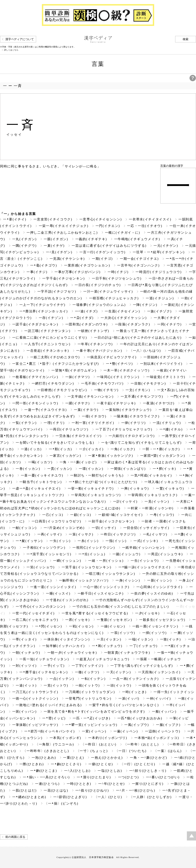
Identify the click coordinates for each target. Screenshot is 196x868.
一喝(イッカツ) (40, 462)
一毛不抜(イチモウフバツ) (102, 383)
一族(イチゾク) (159, 311)
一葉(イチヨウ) (86, 410)
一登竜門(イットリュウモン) (88, 698)
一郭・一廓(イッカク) (161, 449)
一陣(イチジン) (145, 305)
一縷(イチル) (171, 429)
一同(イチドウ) (169, 324)
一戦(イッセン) (81, 626)
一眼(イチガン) (56, 239)
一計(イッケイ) (125, 501)
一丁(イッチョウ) (143, 646)
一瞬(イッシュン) (67, 561)
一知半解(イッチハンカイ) (63, 646)
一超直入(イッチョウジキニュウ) (103, 659)
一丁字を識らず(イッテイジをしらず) (142, 666)
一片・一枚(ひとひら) (136, 790)
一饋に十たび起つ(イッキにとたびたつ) (103, 482)
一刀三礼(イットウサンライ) (35, 692)
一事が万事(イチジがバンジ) (77, 272)
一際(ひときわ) (32, 764)
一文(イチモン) (138, 390)
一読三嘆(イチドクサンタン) (47, 331)
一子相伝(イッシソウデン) (44, 548)
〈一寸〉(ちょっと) (92, 751)
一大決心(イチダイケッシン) (124, 318)
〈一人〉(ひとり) (108, 797)
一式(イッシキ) (146, 541)
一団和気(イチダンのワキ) (87, 324)
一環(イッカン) (91, 469)
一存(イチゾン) (51, 318)
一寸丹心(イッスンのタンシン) (41, 606)
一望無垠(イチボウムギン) (74, 370)
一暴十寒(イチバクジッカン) (99, 351)
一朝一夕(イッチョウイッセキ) (72, 653)
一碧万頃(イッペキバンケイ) (50, 731)
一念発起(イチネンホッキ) (48, 351)
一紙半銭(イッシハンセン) (143, 548)
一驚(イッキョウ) (170, 488)
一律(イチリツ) (134, 423)
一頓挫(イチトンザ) (93, 331)
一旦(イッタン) (109, 639)
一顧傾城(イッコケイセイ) (120, 515)
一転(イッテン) (93, 679)
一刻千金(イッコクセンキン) (111, 521)
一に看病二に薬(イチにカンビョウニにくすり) (50, 338)
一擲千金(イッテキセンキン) (44, 672)
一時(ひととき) (79, 784)
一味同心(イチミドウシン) (118, 377)
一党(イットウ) (56, 685)
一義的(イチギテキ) (91, 239)
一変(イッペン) (94, 731)
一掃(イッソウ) (155, 633)
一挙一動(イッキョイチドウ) (91, 488)
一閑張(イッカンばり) (128, 469)
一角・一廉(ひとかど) (148, 758)
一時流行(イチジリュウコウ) (159, 272)
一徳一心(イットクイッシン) (35, 698)
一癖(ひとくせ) (101, 764)
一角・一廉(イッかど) (78, 462)
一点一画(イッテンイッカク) (136, 679)
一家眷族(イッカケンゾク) (111, 456)
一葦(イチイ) (15, 219)
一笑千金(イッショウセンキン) (86, 567)
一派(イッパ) (129, 698)
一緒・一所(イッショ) (106, 561)
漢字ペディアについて (20, 39)
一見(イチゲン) (59, 252)
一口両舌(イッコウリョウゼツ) (56, 521)
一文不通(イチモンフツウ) (142, 396)
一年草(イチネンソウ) (95, 344)
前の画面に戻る (15, 837)
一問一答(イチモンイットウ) (35, 403)
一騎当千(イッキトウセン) (41, 482)
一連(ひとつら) (47, 784)
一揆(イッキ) (164, 469)
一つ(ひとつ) (128, 777)
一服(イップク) (168, 725)
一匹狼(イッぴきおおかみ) (140, 718)
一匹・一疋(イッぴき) (91, 718)
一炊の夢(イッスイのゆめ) (152, 593)
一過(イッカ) (31, 449)
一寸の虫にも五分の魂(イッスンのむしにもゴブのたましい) (121, 606)
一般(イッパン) (164, 712)
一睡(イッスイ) (58, 593)
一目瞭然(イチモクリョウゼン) (62, 390)
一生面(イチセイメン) (122, 311)
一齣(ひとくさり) (66, 764)
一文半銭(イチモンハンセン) (91, 396)
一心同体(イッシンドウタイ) (159, 587)
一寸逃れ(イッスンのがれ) (67, 600)
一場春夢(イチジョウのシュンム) (99, 305)
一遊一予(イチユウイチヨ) (46, 410)
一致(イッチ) (170, 639)
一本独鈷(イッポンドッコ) (157, 738)
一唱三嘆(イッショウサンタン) (110, 574)
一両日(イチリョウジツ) (69, 429)
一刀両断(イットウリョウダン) (90, 692)
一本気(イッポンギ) (65, 738)
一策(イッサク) (81, 534)
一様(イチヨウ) (94, 416)
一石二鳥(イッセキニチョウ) (35, 620)
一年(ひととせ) (111, 784)
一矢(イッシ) (60, 541)
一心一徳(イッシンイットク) (106, 587)
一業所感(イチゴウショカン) (87, 265)
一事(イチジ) (37, 272)
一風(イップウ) (137, 725)
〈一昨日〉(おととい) (99, 744)
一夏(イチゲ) (54, 246)
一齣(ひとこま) (44, 771)
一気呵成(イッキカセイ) (151, 475)
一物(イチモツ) (106, 390)
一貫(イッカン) (60, 469)
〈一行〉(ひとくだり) (138, 764)
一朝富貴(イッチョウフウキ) (127, 653)
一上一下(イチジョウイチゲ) (42, 305)
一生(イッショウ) (145, 561)
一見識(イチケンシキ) (67, 259)
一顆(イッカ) (60, 449)
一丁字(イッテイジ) (87, 666)
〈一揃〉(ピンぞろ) (61, 803)
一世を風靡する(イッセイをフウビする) (95, 613)
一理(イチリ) (54, 423)
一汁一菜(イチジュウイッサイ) (108, 291)
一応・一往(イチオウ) (145, 226)
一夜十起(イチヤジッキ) (116, 403)
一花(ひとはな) (56, 790)
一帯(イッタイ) (24, 639)
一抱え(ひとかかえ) (107, 758)
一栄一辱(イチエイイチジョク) (64, 226)
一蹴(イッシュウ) (126, 554)
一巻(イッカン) (28, 469)
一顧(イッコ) (81, 515)
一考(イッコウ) (162, 515)
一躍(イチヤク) (78, 403)
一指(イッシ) (116, 541)
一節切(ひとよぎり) (70, 797)
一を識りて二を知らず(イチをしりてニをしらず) (141, 443)
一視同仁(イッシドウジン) (94, 548)
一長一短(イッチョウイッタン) (44, 659)
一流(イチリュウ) (167, 423)
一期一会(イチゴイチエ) (139, 259)
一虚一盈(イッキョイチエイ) (36, 488)
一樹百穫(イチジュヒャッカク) (114, 298)
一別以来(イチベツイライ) (161, 364)
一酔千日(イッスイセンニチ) (101, 593)
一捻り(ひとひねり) (92, 790)
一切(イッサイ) (104, 528)
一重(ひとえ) (73, 758)
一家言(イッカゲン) (65, 456)
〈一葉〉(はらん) (168, 751)
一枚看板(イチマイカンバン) (35, 377)
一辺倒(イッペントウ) (163, 731)
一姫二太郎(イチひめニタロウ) (55, 357)
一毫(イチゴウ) (44, 265)
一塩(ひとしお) (110, 771)
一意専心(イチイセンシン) (101, 219)
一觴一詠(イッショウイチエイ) (144, 567)
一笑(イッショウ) (41, 567)
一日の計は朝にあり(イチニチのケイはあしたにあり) (138, 338)
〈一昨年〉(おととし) (141, 744)
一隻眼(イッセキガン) (114, 620)
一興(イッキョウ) (135, 488)
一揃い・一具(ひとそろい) (46, 777)
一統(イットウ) (88, 685)
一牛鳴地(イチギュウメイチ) (137, 239)
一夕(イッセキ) (147, 613)
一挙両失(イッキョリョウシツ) (96, 495)
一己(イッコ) (53, 515)
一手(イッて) (54, 666)
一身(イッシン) (128, 580)
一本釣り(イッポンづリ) (108, 738)
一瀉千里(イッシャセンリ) (49, 554)
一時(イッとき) (134, 692)
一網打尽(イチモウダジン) (53, 383)
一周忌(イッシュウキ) (165, 554)
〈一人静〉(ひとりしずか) (150, 797)
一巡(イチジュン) (160, 298)
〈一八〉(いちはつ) (145, 351)
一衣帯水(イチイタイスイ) (150, 219)
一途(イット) (26, 685)
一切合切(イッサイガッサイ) (146, 528)
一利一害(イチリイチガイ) (93, 423)
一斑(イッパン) (24, 712)
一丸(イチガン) (24, 239)
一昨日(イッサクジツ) (118, 534)
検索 (186, 39)
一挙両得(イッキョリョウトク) (153, 495)
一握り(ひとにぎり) (148, 784)
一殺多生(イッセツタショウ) (162, 620)
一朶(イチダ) (82, 318)
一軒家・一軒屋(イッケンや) (150, 508)
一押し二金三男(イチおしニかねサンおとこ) (62, 233)
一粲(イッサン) (29, 541)
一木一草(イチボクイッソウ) (126, 370)
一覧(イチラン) (24, 423)
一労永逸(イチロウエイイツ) (79, 436)
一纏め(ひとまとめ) (29, 797)
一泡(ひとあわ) (44, 758)
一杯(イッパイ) (159, 698)
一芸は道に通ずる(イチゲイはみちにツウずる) (109, 246)
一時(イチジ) (118, 272)
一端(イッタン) (141, 639)
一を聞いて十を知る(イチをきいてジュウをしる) (55, 443)
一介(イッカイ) (91, 449)
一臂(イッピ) (54, 718)
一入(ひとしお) (77, 771)
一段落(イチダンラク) (133, 324)
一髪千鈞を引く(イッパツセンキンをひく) (124, 705)
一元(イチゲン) (166, 246)
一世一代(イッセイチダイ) (33, 613)
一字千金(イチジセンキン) (63, 278)
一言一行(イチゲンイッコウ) (102, 252)
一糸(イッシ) (88, 541)
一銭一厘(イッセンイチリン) (155, 626)
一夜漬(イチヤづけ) (159, 403)
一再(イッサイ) (50, 534)
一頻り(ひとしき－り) (148, 771)
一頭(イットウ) (119, 685)
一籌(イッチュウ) (107, 646)
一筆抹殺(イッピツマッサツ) (35, 725)
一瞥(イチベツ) (119, 364)
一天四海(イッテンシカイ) (159, 672)
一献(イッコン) (24, 528)
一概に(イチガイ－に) (122, 233)
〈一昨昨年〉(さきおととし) (46, 751)
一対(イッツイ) (24, 666)
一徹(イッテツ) (87, 672)
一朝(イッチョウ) (26, 653)
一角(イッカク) (123, 449)
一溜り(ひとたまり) (94, 777)
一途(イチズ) (86, 311)
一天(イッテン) (119, 672)
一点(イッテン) (62, 679)
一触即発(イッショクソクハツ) (84, 580)
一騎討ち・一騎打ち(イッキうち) (97, 475)
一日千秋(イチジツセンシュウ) (117, 278)
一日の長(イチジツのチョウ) (98, 285)
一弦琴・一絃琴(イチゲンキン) (159, 252)
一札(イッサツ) (155, 534)
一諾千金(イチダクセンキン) (35, 324)
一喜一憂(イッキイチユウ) (42, 475)
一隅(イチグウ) (24, 246)
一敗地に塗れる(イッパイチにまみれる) (49, 705)
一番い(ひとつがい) (163, 777)
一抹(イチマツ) (78, 377)
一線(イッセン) (113, 626)
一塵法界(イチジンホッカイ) (44, 311)
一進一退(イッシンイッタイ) (53, 587)
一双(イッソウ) (123, 633)
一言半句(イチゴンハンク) (138, 265)
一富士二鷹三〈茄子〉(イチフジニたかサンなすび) (56, 364)
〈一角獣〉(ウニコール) (55, 744)
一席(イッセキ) (78, 620)
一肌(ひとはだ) (24, 790)
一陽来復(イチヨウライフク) (136, 416)
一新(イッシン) (159, 580)
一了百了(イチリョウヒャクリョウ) (124, 429)
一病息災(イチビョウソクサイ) (112, 357)
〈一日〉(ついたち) (131, 751)
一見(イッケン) (157, 501)
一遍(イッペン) (126, 731)
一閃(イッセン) (48, 626)
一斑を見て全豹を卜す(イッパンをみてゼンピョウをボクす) (94, 712)
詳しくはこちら (11, 50)
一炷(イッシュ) (92, 554)
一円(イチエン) (108, 226)
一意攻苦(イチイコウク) (53, 219)
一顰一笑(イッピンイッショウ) (91, 725)
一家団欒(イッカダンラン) (163, 456)
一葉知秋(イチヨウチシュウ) (129, 410)
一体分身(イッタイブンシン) (67, 639)
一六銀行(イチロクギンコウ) (132, 436)
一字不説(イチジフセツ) (57, 291)
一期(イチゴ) (102, 259)
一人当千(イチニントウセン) (47, 344)
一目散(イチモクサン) (148, 383)
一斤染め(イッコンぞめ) (64, 528)
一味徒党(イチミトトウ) (166, 377)
